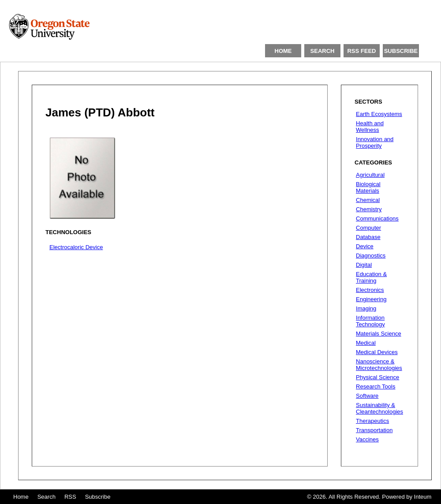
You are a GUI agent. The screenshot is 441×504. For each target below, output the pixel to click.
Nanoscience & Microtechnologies (379, 365)
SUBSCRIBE (401, 51)
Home (21, 497)
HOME (283, 51)
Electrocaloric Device (76, 247)
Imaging (366, 308)
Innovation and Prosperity (375, 142)
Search (47, 497)
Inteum (423, 497)
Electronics (370, 290)
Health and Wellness (370, 127)
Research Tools (376, 386)
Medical (366, 343)
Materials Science (379, 334)
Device (365, 246)
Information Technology (370, 321)
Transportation (374, 430)
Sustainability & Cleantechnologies (379, 408)
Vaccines (367, 439)
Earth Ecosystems (379, 114)
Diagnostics (371, 256)
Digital (364, 265)
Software (367, 396)
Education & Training (371, 277)
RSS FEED (361, 51)
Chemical (368, 200)
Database (368, 237)
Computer (368, 228)
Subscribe (98, 497)
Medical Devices (377, 352)
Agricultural (370, 175)
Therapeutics (372, 421)
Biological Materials (368, 187)
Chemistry (369, 209)
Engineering (371, 299)
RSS (70, 497)
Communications (377, 218)
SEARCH (323, 51)
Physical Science (377, 377)
